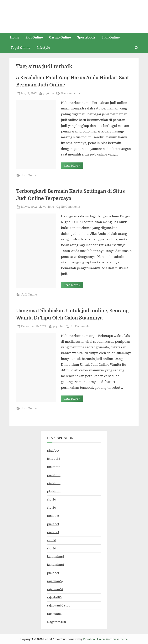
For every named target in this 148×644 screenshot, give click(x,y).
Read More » (73, 166)
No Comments (70, 93)
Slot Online (34, 37)
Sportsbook (86, 37)
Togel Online (20, 48)
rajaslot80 (54, 597)
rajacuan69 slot (58, 605)
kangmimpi (55, 556)
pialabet (53, 451)
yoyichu (49, 93)
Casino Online (60, 37)
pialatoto (54, 467)
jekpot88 (54, 459)
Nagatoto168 (56, 622)
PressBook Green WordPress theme (105, 639)
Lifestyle (43, 48)
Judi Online (111, 37)
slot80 (52, 499)
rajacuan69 (55, 581)
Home (15, 37)
